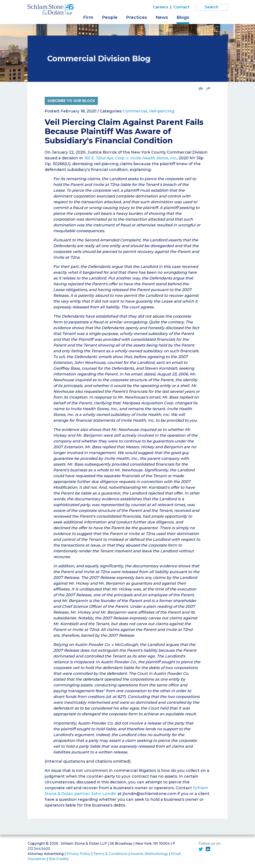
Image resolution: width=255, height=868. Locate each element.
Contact (181, 7)
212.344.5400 (39, 849)
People (110, 17)
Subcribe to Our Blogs (71, 101)
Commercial (135, 111)
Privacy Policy (78, 854)
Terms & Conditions (110, 854)
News (162, 17)
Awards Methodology (149, 854)
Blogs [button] (183, 17)
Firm (88, 17)
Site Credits (59, 859)
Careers (161, 7)
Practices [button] (137, 17)
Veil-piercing (162, 111)
